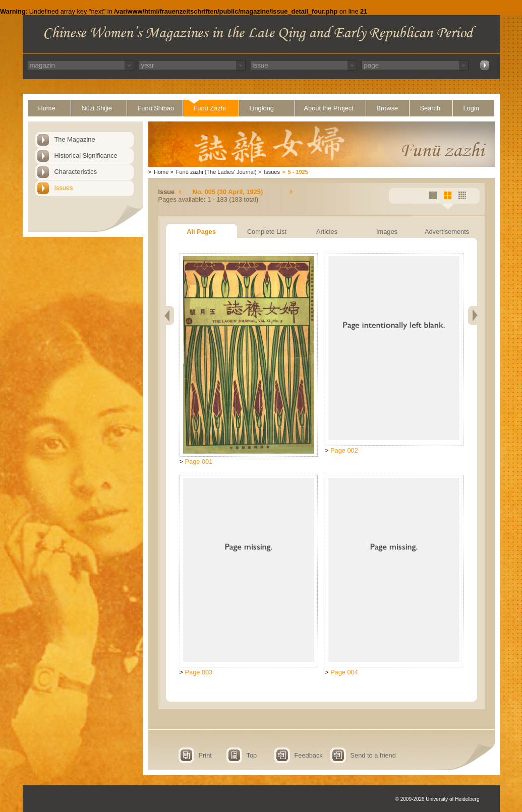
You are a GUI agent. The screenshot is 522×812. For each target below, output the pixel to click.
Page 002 (344, 450)
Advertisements (447, 232)
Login (471, 108)
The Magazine (75, 139)
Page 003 (199, 672)
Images (387, 232)
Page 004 (344, 672)
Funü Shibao (156, 108)
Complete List (267, 232)
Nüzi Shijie (97, 108)
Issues (64, 188)
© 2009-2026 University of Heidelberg (438, 799)
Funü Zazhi (210, 108)
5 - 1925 (298, 172)
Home (47, 108)
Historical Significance (86, 155)
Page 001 (199, 461)
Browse (388, 108)
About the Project (329, 108)
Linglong (262, 108)
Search (430, 108)
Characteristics (76, 172)
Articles (327, 232)
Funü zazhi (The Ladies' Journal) (216, 172)
